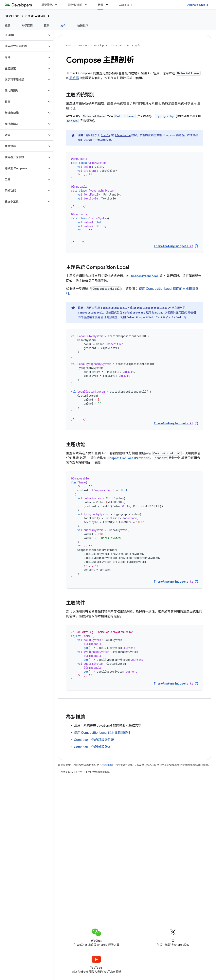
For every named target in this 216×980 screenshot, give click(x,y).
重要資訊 (47, 5)
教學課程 (27, 26)
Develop (12, 16)
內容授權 (107, 765)
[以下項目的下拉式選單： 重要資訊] (58, 5)
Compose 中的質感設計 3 (92, 747)
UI (53, 16)
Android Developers (78, 46)
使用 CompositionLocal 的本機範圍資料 (102, 733)
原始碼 (74, 78)
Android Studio (198, 5)
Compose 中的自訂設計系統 (94, 740)
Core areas (35, 16)
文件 (137, 46)
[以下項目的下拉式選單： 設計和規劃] (87, 5)
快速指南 (83, 26)
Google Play (127, 5)
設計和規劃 (75, 5)
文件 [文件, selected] (63, 26)
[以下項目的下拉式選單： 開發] (109, 5)
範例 (47, 26)
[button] (23, 35)
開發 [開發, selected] (100, 5)
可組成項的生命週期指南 (96, 140)
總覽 (8, 26)
